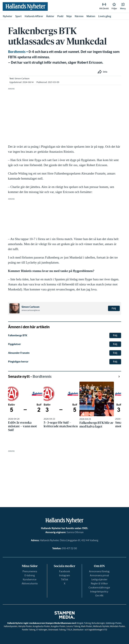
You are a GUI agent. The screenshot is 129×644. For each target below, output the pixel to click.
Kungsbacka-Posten (41, 626)
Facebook (64, 571)
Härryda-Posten (25, 626)
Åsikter (50, 16)
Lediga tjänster (99, 579)
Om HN (99, 596)
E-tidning (30, 575)
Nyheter (8, 16)
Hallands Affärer (34, 16)
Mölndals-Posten (117, 626)
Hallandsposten (11, 626)
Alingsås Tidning (83, 623)
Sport (18, 16)
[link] (25, 6)
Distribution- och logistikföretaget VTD (90, 630)
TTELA (69, 630)
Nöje (69, 16)
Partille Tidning (29, 630)
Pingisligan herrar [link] (18, 362)
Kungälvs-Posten (58, 626)
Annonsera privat (99, 575)
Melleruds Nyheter (101, 626)
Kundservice (30, 579)
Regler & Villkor (99, 583)
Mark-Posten (87, 626)
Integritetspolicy (99, 592)
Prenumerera (30, 571)
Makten (91, 16)
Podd (60, 16)
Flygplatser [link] (14, 344)
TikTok (64, 579)
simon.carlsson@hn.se (31, 310)
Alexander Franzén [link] (19, 353)
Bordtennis (17, 52)
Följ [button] (114, 308)
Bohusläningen (98, 623)
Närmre (79, 16)
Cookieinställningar (99, 587)
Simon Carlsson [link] (22, 79)
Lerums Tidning (73, 626)
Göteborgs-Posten (114, 623)
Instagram (64, 575)
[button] (123, 6)
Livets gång (105, 16)
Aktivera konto (30, 583)
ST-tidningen (42, 630)
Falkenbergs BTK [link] (18, 335)
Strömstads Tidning (57, 630)
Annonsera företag (99, 571)
